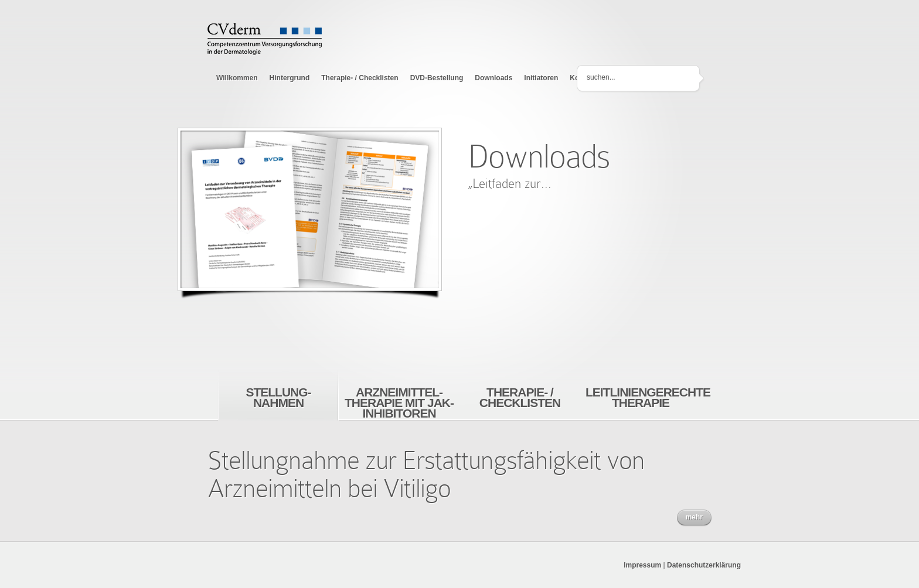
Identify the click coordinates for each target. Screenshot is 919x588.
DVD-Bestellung (437, 78)
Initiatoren (541, 78)
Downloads (493, 78)
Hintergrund (290, 78)
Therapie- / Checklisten (360, 78)
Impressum (642, 565)
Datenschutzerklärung (704, 565)
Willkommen (237, 78)
